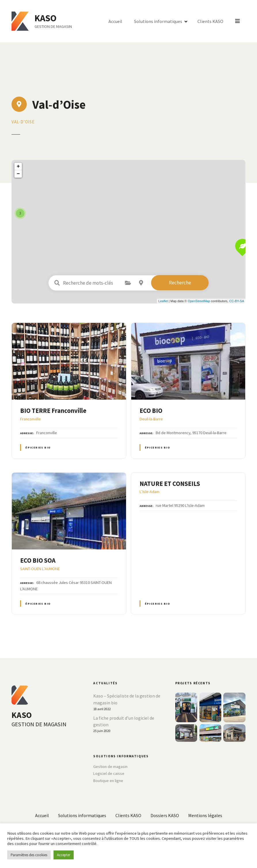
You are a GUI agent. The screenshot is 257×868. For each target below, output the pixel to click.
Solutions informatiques (159, 21)
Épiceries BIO (38, 448)
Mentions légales (205, 815)
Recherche (180, 283)
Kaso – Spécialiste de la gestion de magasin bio (127, 699)
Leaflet (163, 301)
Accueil (116, 21)
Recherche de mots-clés (57, 283)
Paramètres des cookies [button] (29, 855)
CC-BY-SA (237, 301)
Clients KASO (211, 21)
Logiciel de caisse (109, 773)
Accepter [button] (64, 855)
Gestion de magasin (110, 767)
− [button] (18, 174)
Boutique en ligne (108, 781)
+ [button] (18, 166)
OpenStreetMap (199, 301)
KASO (47, 18)
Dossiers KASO (165, 815)
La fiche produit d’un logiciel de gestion (124, 721)
